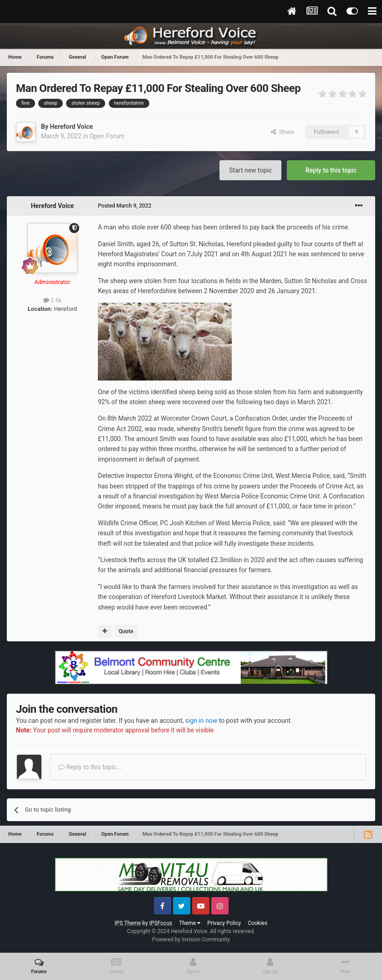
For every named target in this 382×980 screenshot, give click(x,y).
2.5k (53, 300)
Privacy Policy (224, 923)
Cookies (257, 923)
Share (283, 132)
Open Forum (107, 136)
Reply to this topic (331, 170)
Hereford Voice (71, 127)
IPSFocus (161, 923)
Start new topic (250, 170)
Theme (190, 923)
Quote (126, 631)
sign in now (201, 721)
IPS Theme (128, 923)
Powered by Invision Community (191, 939)
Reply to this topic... (90, 767)
